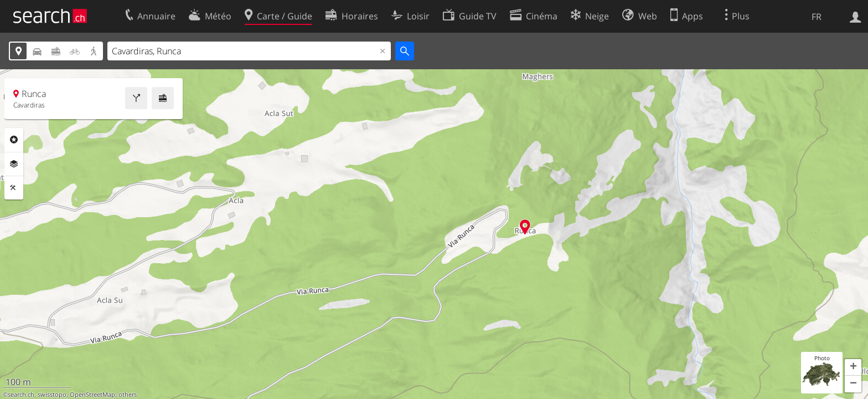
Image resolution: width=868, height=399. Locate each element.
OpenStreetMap (92, 395)
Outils (14, 188)
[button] (853, 367)
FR (817, 17)
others (128, 395)
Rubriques (14, 140)
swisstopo (52, 395)
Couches (14, 164)
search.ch (21, 395)
